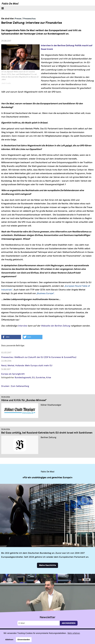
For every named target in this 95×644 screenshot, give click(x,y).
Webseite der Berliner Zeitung (55, 326)
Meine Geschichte (47, 565)
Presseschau (29, 19)
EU (33, 377)
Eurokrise (40, 377)
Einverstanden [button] (24, 640)
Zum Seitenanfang (20, 386)
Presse (18, 19)
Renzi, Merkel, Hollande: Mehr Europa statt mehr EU (27, 365)
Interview (23, 326)
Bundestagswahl (23, 377)
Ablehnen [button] (9, 640)
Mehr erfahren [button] (74, 633)
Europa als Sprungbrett (13, 374)
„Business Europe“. (45, 293)
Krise (49, 377)
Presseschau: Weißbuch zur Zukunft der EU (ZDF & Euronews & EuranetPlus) (39, 357)
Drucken (5, 386)
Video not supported (47, 601)
